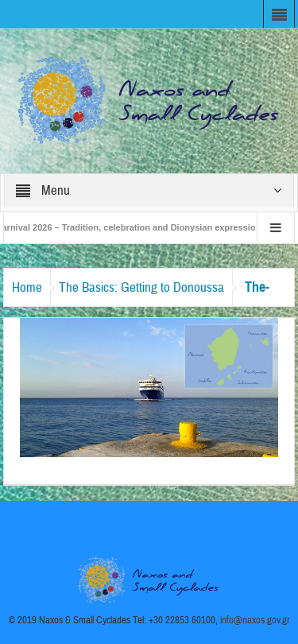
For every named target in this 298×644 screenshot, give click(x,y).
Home (27, 287)
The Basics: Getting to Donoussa (141, 287)
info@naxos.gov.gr (255, 620)
